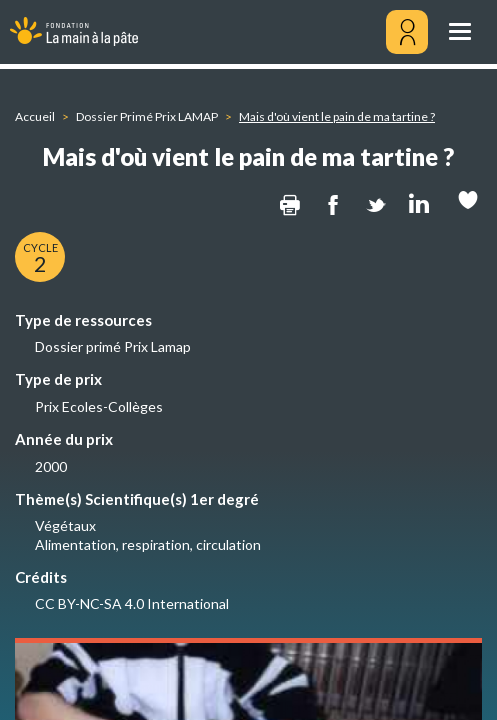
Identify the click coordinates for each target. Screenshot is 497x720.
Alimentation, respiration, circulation (148, 544)
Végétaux (65, 525)
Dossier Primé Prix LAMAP (147, 116)
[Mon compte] (407, 32)
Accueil (35, 116)
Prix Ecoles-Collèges (99, 406)
